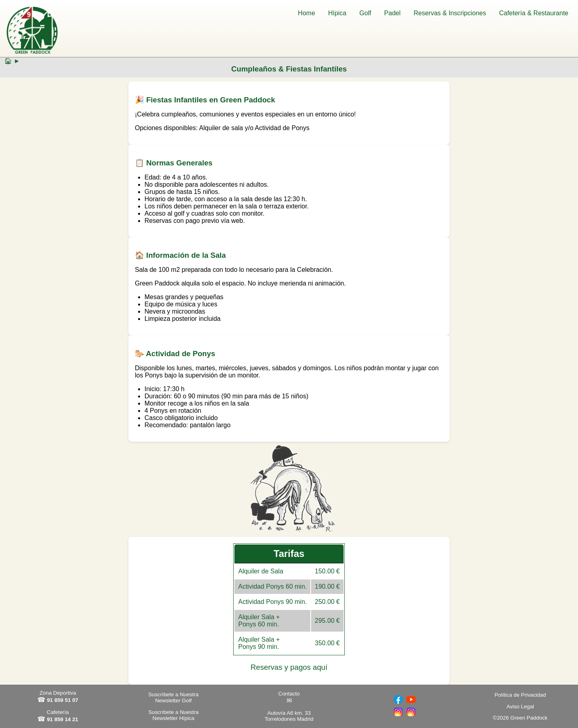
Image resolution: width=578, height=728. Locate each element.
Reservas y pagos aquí (289, 667)
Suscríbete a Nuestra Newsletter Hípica (173, 715)
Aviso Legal (520, 707)
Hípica (337, 13)
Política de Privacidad (520, 695)
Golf (365, 13)
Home (306, 13)
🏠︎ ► (12, 61)
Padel (392, 13)
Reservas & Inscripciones (450, 13)
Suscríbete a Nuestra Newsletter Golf (173, 697)
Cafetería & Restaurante (534, 13)
